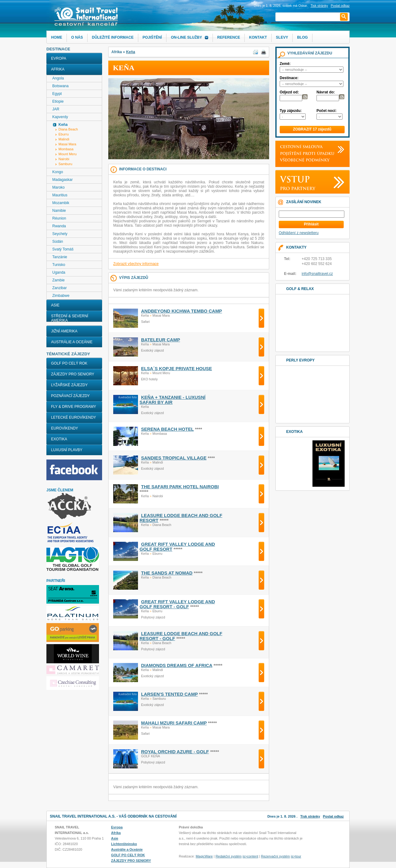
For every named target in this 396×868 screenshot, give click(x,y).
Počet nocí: (327, 111)
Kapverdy (60, 117)
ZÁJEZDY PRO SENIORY (73, 374)
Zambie (58, 280)
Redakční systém (229, 856)
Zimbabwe (61, 296)
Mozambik (61, 203)
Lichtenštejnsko (124, 844)
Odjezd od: (289, 92)
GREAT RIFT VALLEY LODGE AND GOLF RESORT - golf (177, 604)
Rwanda (59, 226)
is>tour (296, 856)
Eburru (64, 134)
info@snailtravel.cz (317, 274)
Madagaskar (62, 180)
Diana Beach (68, 129)
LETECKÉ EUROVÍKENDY (73, 417)
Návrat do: (326, 92)
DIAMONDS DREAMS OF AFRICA (177, 665)
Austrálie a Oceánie (72, 342)
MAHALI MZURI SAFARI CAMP (174, 723)
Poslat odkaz (333, 816)
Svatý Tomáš (63, 249)
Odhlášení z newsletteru (299, 233)
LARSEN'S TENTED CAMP (169, 694)
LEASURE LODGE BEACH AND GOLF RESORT (181, 518)
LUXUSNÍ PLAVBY (67, 450)
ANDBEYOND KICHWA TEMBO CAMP (182, 311)
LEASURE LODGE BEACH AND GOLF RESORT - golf (181, 636)
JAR (56, 109)
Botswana (60, 86)
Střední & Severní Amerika (70, 318)
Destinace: (289, 78)
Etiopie (58, 101)
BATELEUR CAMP (161, 340)
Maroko (58, 187)
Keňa (130, 52)
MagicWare (204, 856)
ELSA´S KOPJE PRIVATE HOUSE (176, 369)
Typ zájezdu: (291, 111)
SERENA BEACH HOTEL (167, 429)
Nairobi (64, 159)
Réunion (59, 218)
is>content (250, 856)
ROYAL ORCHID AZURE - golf (175, 752)
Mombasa (66, 149)
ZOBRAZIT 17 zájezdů (312, 129)
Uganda (59, 272)
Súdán (58, 242)
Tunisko (59, 265)
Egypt (57, 94)
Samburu (65, 164)
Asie (55, 305)
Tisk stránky (319, 6)
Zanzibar (60, 288)
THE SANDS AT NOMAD (167, 573)
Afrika (58, 69)
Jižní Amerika (64, 331)
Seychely (60, 234)
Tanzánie (60, 257)
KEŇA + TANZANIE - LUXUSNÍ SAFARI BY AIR (172, 400)
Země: (285, 64)
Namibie (59, 211)
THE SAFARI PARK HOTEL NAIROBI (180, 487)
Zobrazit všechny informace (136, 264)
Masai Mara (67, 144)
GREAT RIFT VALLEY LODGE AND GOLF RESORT (177, 547)
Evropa (59, 58)
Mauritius (60, 195)
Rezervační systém (276, 856)
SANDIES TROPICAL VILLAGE (174, 458)
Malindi (64, 139)
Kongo (58, 172)
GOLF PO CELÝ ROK (69, 363)
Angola (58, 78)
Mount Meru (68, 154)
